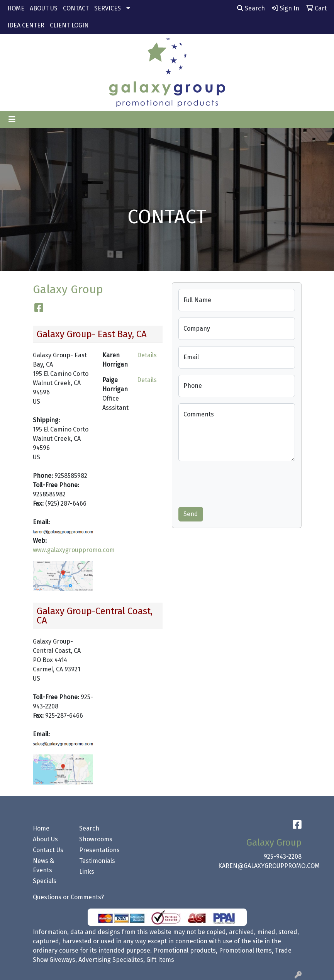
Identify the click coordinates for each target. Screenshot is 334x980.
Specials (45, 881)
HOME (16, 8)
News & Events (43, 865)
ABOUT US (44, 8)
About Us (45, 839)
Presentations (98, 850)
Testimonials (97, 861)
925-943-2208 (283, 857)
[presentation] (237, 482)
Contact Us (48, 850)
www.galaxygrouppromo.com (74, 550)
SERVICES (108, 8)
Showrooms (96, 839)
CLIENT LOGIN (69, 25)
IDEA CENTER (26, 25)
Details (147, 355)
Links (87, 872)
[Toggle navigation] (12, 119)
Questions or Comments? (68, 897)
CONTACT (76, 8)
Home (41, 828)
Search (251, 8)
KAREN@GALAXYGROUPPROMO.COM (269, 866)
